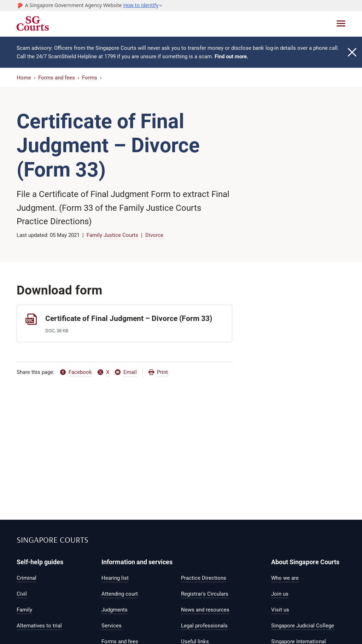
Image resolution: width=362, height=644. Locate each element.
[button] (143, 5)
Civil (22, 594)
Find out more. (231, 56)
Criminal (27, 578)
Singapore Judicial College (303, 626)
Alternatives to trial (39, 626)
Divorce (154, 235)
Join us (280, 594)
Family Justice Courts (112, 235)
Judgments (115, 610)
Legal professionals (204, 626)
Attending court (120, 594)
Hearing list (115, 578)
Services (112, 626)
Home (24, 78)
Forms (90, 78)
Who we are (285, 578)
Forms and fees (57, 78)
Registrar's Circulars (205, 594)
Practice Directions (204, 578)
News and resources (205, 610)
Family (24, 610)
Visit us (280, 610)
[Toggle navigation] (341, 23)
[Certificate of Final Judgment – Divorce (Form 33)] (124, 323)
